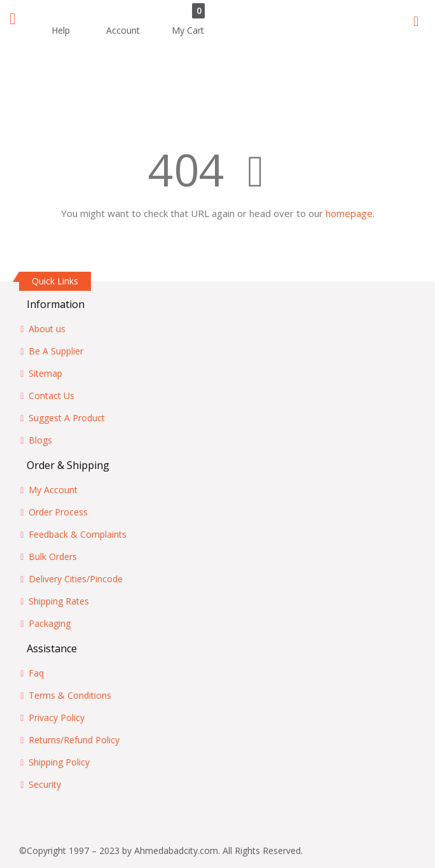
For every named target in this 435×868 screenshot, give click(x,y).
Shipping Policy (59, 762)
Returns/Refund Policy (74, 740)
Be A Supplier (56, 351)
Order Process (58, 512)
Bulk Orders (53, 556)
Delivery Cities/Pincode (76, 579)
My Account (53, 490)
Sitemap (45, 373)
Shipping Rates (59, 601)
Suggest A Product (67, 418)
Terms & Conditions (70, 695)
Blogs (40, 440)
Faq (36, 673)
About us (47, 329)
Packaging (50, 623)
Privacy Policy (57, 717)
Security (45, 784)
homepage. (350, 213)
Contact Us (52, 395)
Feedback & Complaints (78, 534)
